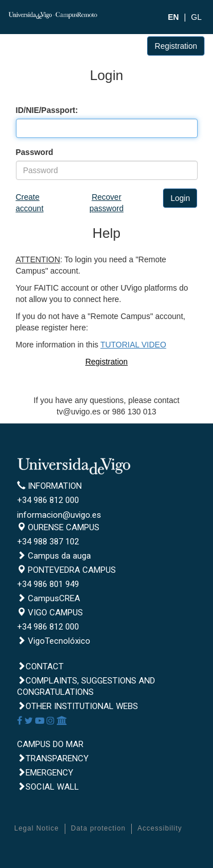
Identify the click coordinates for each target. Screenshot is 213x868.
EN (173, 17)
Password (35, 152)
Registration (176, 46)
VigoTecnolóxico (54, 641)
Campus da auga (54, 556)
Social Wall (48, 787)
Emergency (45, 773)
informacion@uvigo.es (59, 515)
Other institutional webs (78, 706)
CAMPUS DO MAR (50, 744)
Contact (40, 666)
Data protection (98, 828)
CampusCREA (49, 598)
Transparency (53, 758)
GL (196, 17)
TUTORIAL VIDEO (133, 345)
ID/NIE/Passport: (47, 110)
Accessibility (160, 828)
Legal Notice (37, 828)
